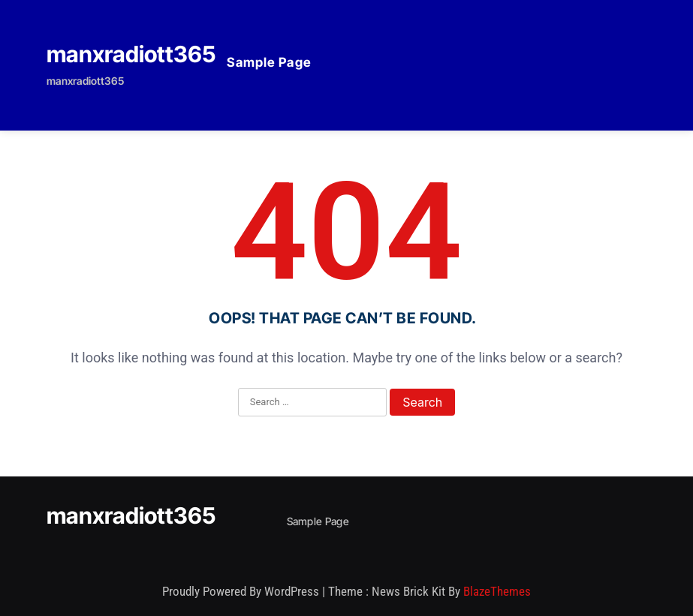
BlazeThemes (497, 591)
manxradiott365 (131, 54)
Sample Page (269, 62)
